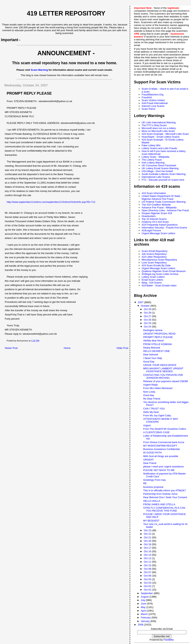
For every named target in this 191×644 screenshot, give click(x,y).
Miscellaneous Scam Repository (159, 260)
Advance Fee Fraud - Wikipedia (159, 207)
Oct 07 (148, 572)
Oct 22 (148, 534)
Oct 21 (148, 537)
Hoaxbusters (149, 216)
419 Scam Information (154, 193)
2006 (141, 625)
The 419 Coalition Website (156, 205)
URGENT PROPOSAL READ (159, 334)
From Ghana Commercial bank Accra (164, 442)
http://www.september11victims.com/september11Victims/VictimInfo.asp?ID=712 (51, 202)
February (146, 618)
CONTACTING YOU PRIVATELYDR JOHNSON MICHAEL (163, 376)
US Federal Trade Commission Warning (164, 202)
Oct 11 (148, 562)
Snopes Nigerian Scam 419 (157, 213)
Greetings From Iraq (154, 480)
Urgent (147, 425)
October (146, 306)
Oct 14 (148, 555)
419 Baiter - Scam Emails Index (159, 285)
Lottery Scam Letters (153, 277)
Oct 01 (148, 590)
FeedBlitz (169, 640)
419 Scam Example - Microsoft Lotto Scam (165, 134)
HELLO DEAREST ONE (156, 351)
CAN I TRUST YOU (154, 409)
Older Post (122, 348)
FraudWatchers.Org (153, 95)
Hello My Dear (151, 412)
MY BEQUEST (151, 521)
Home (67, 348)
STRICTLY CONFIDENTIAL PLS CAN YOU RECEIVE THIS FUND (164, 509)
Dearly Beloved (152, 348)
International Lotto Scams (156, 177)
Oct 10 (148, 565)
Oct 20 (148, 541)
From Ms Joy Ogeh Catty (157, 415)
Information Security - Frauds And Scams (164, 228)
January (146, 621)
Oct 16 (148, 551)
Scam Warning (39, 70)
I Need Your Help (153, 358)
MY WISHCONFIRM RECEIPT (160, 446)
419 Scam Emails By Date (156, 265)
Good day (149, 395)
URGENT (148, 460)
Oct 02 (148, 586)
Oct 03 (148, 583)
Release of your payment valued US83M (165, 381)
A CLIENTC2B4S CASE (156, 432)
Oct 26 (148, 320)
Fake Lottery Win (151, 145)
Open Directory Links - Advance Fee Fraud (165, 210)
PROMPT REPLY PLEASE (158, 337)
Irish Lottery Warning (153, 163)
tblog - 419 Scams (152, 283)
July (143, 600)
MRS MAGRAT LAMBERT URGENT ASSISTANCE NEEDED (163, 370)
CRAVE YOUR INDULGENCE (160, 365)
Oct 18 (148, 544)
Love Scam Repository (154, 263)
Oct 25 (148, 323)
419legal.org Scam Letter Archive (160, 274)
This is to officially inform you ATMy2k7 (164, 490)
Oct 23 (148, 530)
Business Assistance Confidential (161, 449)
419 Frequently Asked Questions (160, 225)
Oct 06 (148, 576)
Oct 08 (148, 569)
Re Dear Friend (152, 399)
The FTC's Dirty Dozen (154, 125)
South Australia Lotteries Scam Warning (164, 174)
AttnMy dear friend (153, 341)
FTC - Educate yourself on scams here (163, 180)
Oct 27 (148, 316)
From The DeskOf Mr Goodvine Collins (165, 429)
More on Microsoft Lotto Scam (158, 131)
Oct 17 (148, 548)
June (144, 604)
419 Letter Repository (66, 13)
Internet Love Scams (153, 106)
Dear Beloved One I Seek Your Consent (165, 497)
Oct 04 (148, 579)
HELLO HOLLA (152, 501)
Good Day (149, 362)
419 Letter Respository (154, 257)
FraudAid (147, 97)
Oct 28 (148, 313)
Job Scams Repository (154, 254)
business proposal (153, 487)
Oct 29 (148, 309)
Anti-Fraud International (155, 103)
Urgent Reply (150, 385)
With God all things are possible (161, 456)
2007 (141, 302)
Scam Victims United (153, 100)
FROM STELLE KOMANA (158, 344)
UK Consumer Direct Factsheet (159, 165)
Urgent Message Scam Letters (158, 233)
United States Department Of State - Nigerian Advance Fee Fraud (162, 197)
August (145, 597)
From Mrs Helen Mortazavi (158, 388)
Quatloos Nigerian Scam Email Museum (164, 271)
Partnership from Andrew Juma (160, 494)
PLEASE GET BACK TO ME (159, 470)
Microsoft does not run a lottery (159, 128)
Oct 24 (148, 327)
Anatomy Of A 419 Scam (155, 222)
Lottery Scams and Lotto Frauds (159, 148)
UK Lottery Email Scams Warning (160, 168)
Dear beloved (151, 354)
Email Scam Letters (152, 280)
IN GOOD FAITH (152, 453)
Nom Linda (149, 392)
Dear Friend (150, 463)
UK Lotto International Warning (159, 122)
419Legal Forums (151, 230)
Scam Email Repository (155, 251)
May (144, 607)
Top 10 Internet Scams (154, 219)
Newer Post (11, 348)
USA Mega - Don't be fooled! (157, 171)
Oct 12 (148, 558)
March (145, 614)
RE (145, 483)
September (147, 593)
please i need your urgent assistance (163, 467)
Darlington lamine (153, 330)
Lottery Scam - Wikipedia (155, 157)
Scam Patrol (148, 109)
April (144, 611)
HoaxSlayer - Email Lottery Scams (161, 137)
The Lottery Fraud (151, 160)
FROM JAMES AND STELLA (159, 504)
